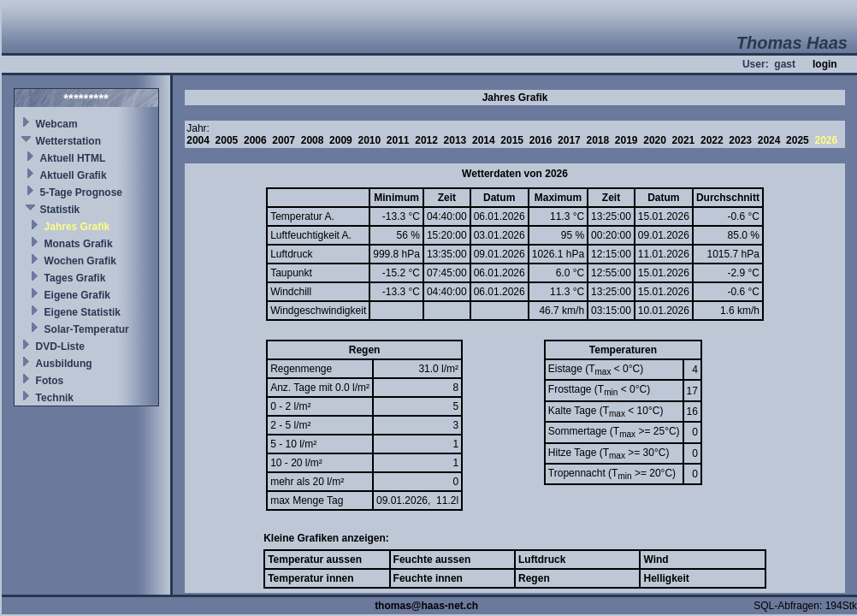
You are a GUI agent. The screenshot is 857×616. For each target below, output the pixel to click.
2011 (398, 140)
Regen (534, 578)
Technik (55, 398)
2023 (740, 140)
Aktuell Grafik (74, 175)
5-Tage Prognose (81, 192)
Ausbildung (64, 364)
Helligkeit (666, 578)
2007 (284, 140)
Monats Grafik (79, 244)
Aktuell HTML (73, 158)
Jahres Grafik (77, 227)
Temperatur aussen (315, 560)
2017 (569, 140)
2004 (198, 140)
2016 (541, 140)
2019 (626, 140)
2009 (341, 140)
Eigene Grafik (77, 295)
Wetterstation (68, 141)
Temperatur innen (310, 578)
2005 (227, 140)
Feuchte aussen (432, 560)
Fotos (50, 381)
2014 (484, 140)
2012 (426, 140)
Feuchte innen (428, 578)
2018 (597, 140)
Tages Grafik (75, 278)
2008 (313, 140)
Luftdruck (542, 560)
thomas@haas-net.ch (426, 606)
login (825, 64)
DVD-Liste (60, 346)
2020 (655, 140)
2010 (369, 140)
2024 (769, 140)
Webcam (57, 124)
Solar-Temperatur (87, 329)
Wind (656, 560)
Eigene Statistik (83, 312)
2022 (712, 140)
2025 (798, 140)
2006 (255, 140)
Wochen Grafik (80, 261)
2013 (455, 140)
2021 (684, 140)
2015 (512, 140)
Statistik (60, 210)
